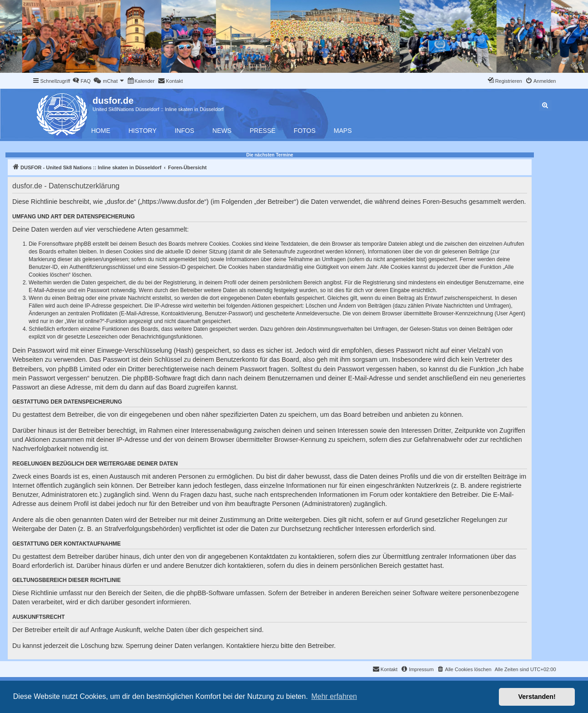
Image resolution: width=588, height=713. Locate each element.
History (143, 131)
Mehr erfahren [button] (334, 696)
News (222, 131)
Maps (343, 131)
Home (101, 131)
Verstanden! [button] (537, 697)
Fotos (305, 131)
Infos (184, 131)
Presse (263, 131)
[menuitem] (81, 81)
